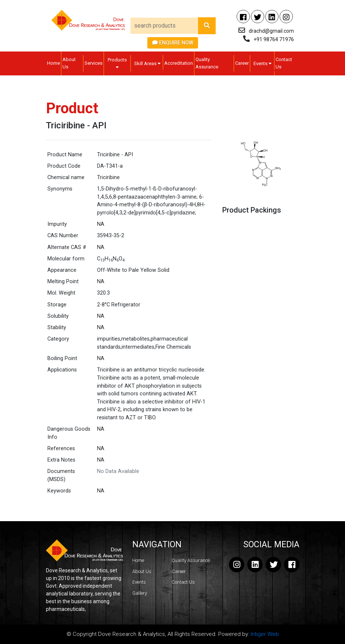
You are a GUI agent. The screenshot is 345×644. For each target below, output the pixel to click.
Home (53, 63)
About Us (69, 63)
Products (117, 63)
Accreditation (179, 63)
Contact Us (284, 63)
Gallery (140, 593)
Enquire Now (173, 43)
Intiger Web (265, 634)
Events (263, 63)
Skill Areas (147, 63)
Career (242, 63)
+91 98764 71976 (274, 39)
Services (94, 63)
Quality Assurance (207, 63)
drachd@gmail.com (271, 31)
